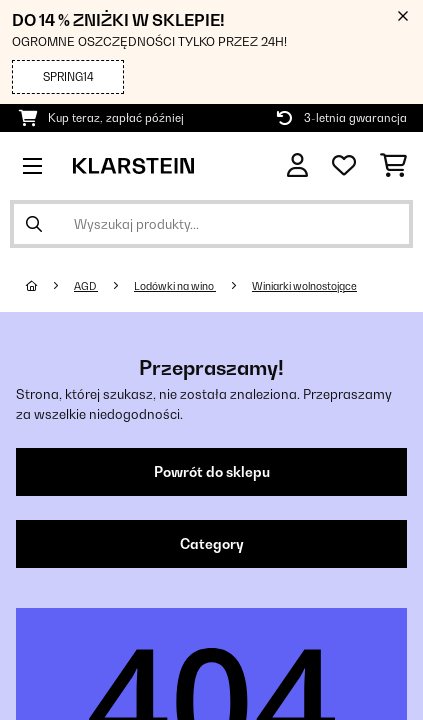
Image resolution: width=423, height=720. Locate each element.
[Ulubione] (344, 166)
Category (212, 544)
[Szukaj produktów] (211, 224)
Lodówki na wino (175, 286)
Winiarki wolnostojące (304, 286)
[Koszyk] (393, 166)
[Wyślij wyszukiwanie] (34, 224)
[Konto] (297, 165)
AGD (86, 286)
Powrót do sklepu (212, 472)
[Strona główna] (50, 286)
